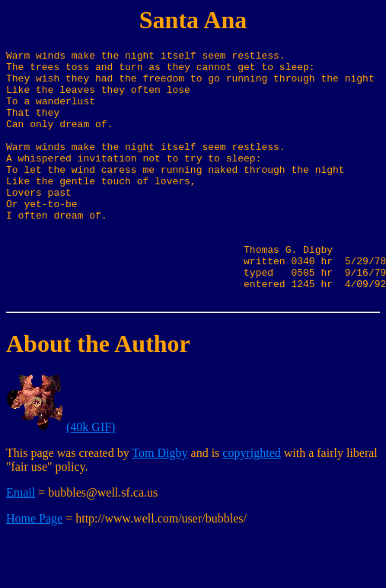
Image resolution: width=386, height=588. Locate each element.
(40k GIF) (91, 477)
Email (21, 543)
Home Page (34, 569)
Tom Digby (160, 503)
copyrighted (251, 503)
